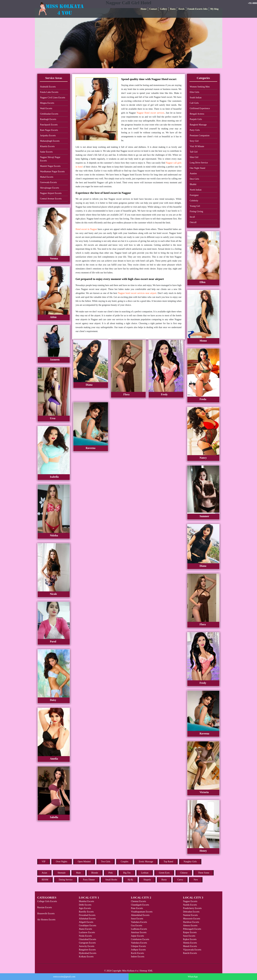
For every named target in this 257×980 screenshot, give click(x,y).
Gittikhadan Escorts (49, 114)
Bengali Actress (197, 114)
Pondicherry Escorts (192, 908)
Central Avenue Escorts (51, 199)
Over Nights (62, 862)
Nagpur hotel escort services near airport (137, 293)
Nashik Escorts (190, 905)
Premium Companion (200, 136)
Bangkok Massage (198, 125)
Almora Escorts (190, 926)
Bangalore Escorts (87, 950)
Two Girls (106, 862)
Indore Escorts (138, 957)
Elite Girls (195, 92)
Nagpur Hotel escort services (150, 113)
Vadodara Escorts (139, 922)
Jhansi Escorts (86, 929)
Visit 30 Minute (197, 146)
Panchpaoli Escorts (49, 125)
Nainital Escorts (190, 915)
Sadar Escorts (46, 152)
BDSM (45, 880)
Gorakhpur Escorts (88, 926)
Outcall (193, 222)
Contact (153, 9)
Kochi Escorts (137, 953)
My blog (214, 9)
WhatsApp (193, 977)
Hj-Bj (130, 880)
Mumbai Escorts (86, 901)
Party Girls (195, 130)
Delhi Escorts (85, 905)
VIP (44, 862)
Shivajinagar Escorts (50, 188)
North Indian (196, 190)
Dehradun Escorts (191, 912)
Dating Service (66, 880)
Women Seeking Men (200, 87)
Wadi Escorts (46, 108)
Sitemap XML (146, 971)
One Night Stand (197, 168)
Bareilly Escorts (86, 912)
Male (78, 873)
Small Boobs (111, 880)
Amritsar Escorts (139, 932)
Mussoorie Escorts (192, 919)
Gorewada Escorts (49, 182)
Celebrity (194, 201)
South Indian (196, 98)
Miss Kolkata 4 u (130, 971)
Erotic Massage (146, 862)
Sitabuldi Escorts (48, 87)
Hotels (182, 9)
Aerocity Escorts (87, 946)
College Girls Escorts (47, 901)
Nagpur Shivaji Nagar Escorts (50, 159)
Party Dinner (89, 880)
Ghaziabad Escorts (88, 939)
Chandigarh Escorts (140, 905)
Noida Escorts (85, 936)
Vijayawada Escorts (192, 950)
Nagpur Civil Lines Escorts (53, 98)
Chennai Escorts (138, 901)
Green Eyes (164, 873)
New (196, 880)
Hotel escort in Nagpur (86, 229)
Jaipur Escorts (137, 936)
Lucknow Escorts (87, 932)
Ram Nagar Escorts (49, 130)
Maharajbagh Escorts (50, 141)
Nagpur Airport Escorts (51, 193)
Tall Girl (194, 152)
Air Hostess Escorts (46, 920)
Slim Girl (194, 157)
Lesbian (145, 873)
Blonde (95, 873)
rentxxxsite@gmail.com (64, 977)
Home (144, 9)
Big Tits (127, 873)
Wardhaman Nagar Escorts (52, 172)
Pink (111, 873)
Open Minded (84, 862)
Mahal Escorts (47, 177)
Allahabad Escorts (87, 919)
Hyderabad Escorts (88, 953)
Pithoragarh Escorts (192, 929)
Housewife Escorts (46, 914)
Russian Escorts (45, 907)
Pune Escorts (137, 908)
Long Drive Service (199, 163)
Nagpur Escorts (190, 901)
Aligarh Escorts (86, 922)
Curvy (180, 880)
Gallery (164, 9)
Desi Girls (194, 179)
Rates (173, 9)
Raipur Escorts (190, 932)
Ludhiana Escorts (139, 929)
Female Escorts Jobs (197, 9)
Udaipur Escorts (138, 946)
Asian (44, 873)
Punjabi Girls (196, 119)
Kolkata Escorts (86, 957)
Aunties (193, 173)
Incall (192, 217)
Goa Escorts (136, 926)
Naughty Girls (190, 862)
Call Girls (194, 103)
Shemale (61, 873)
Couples (124, 862)
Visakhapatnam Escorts (142, 912)
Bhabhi (193, 184)
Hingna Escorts (47, 103)
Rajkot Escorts (190, 939)
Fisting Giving (196, 211)
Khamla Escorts (47, 146)
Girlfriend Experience (200, 108)
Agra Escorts (85, 908)
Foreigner (194, 195)
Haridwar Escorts (191, 922)
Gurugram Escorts (87, 943)
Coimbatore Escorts (140, 939)
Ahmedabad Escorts (140, 915)
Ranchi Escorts (190, 953)
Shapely (147, 880)
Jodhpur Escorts (138, 950)
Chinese (184, 873)
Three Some (204, 873)
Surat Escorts (137, 919)
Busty (164, 880)
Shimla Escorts (190, 943)
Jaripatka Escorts (48, 136)
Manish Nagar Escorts (50, 166)
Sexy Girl (194, 141)
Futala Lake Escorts (49, 92)
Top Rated (168, 862)
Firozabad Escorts (87, 915)
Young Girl (195, 206)
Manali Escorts (190, 946)
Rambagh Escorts (48, 119)
